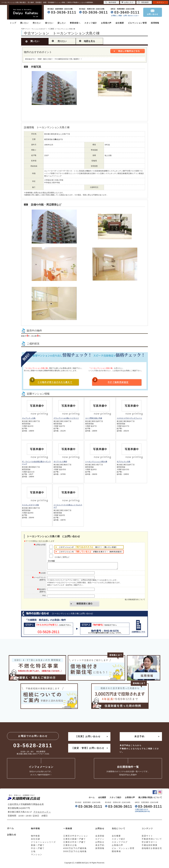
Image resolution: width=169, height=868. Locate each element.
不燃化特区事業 (150, 846)
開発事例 (116, 853)
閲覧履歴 (143, 2)
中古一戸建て (38, 849)
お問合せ (100, 843)
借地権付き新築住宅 (152, 849)
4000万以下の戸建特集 (75, 849)
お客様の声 (106, 23)
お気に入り (127, 2)
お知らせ (12, 836)
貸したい (62, 23)
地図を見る (89, 41)
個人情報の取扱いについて (150, 799)
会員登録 (100, 837)
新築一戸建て (38, 846)
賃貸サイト (147, 837)
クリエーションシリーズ (43, 843)
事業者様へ (75, 23)
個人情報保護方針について (135, 601)
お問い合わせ (153, 14)
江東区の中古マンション (76, 837)
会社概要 (120, 23)
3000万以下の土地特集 (75, 853)
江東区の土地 (70, 846)
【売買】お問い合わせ (88, 738)
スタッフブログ (120, 843)
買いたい (24, 23)
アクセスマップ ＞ (42, 813)
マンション (37, 856)
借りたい (49, 23)
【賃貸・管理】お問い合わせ (88, 749)
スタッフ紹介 (91, 23)
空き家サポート (150, 843)
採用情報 (155, 23)
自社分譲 (35, 840)
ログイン (160, 2)
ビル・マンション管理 (123, 849)
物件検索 (111, 2)
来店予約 (139, 738)
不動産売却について (152, 840)
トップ (13, 23)
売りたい (37, 23)
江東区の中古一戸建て (75, 843)
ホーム (92, 799)
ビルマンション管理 (137, 23)
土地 (33, 853)
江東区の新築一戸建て (75, 840)
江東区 (52, 29)
